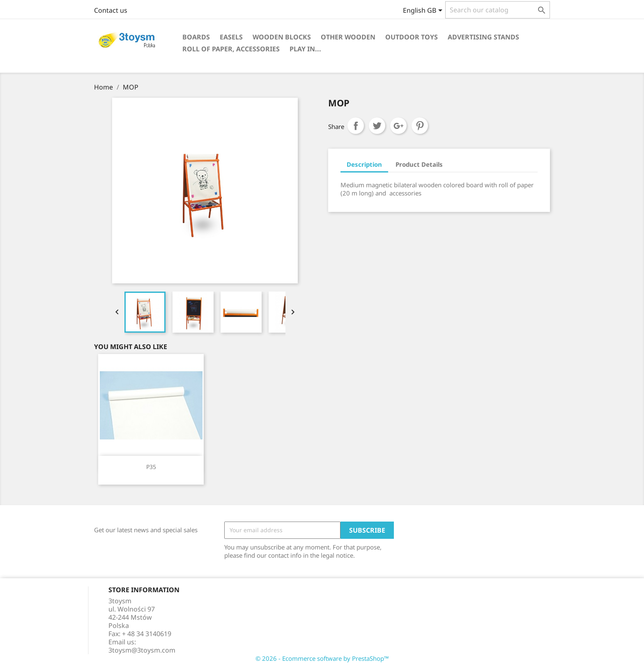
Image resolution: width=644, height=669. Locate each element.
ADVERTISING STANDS (483, 37)
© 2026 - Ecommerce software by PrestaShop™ (322, 658)
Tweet (377, 126)
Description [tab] (364, 164)
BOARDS (196, 37)
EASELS (231, 37)
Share (356, 126)
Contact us (111, 10)
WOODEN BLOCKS (282, 37)
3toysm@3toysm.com (142, 650)
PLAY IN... (305, 49)
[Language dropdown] (424, 11)
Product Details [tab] (419, 164)
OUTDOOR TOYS (412, 37)
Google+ (398, 126)
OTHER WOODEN (348, 37)
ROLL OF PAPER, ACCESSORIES (231, 49)
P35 (151, 467)
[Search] (498, 10)
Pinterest (420, 126)
